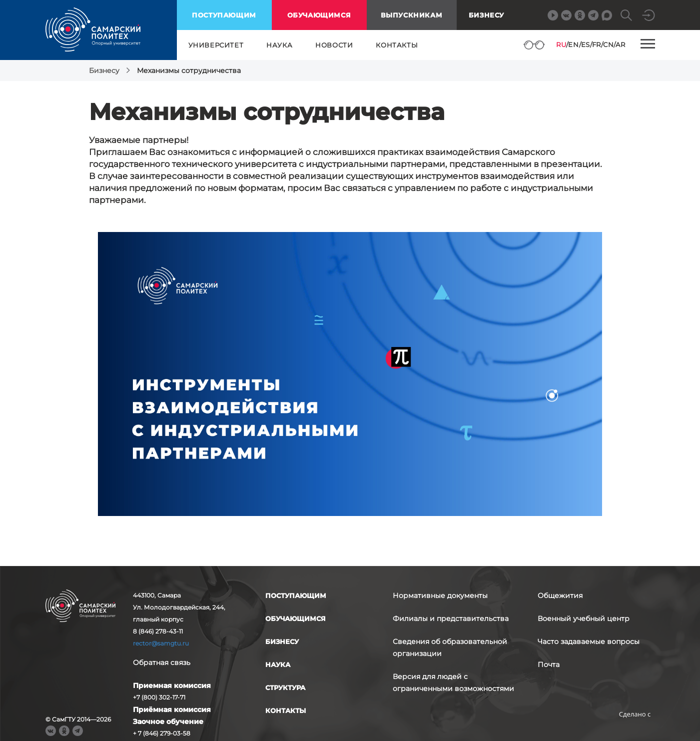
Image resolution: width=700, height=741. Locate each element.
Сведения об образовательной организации (450, 647)
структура (285, 687)
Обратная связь (162, 662)
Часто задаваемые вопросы (589, 641)
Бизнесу (486, 15)
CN (608, 44)
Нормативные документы (440, 595)
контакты (397, 45)
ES (586, 44)
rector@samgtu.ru (161, 643)
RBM (635, 730)
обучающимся (319, 15)
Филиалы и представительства (451, 618)
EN (573, 44)
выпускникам (412, 15)
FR (597, 44)
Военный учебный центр (584, 618)
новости (334, 45)
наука (279, 45)
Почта (549, 664)
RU (561, 44)
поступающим (224, 15)
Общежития (560, 595)
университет (216, 45)
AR (620, 44)
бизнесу (282, 641)
